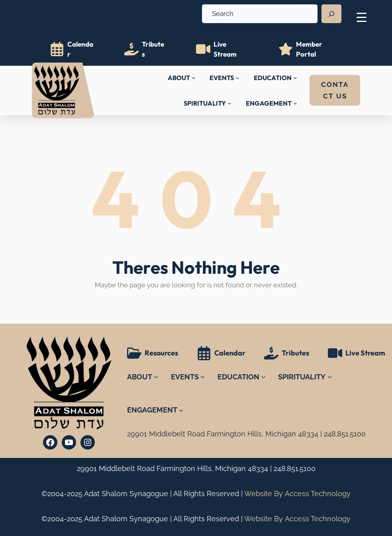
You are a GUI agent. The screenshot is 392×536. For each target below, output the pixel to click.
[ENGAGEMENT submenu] (295, 103)
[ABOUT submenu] (194, 78)
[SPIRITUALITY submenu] (229, 103)
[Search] (331, 14)
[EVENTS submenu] (237, 78)
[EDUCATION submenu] (295, 78)
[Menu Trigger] (362, 17)
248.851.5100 (295, 468)
